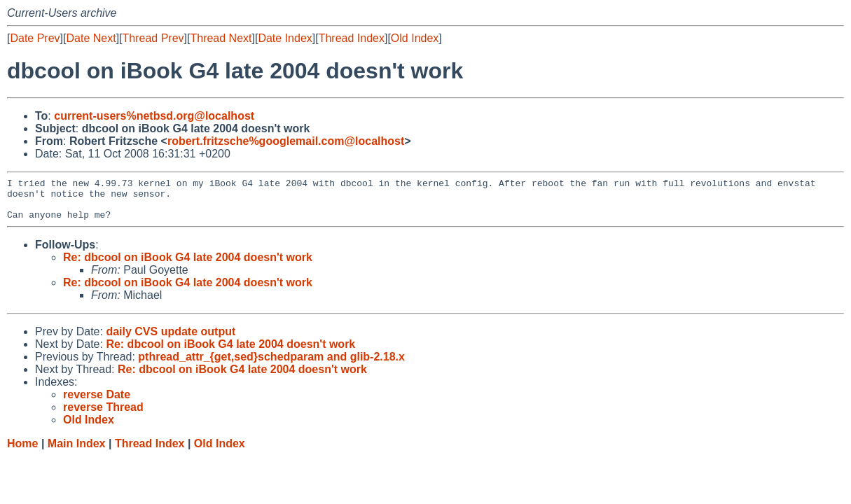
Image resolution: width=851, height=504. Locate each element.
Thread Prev (153, 38)
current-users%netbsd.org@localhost (154, 116)
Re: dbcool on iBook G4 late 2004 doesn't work (188, 266)
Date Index (285, 38)
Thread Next (221, 38)
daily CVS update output (171, 340)
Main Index (77, 452)
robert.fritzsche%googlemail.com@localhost (286, 141)
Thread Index (352, 38)
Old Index (415, 38)
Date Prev (35, 38)
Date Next (91, 38)
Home (22, 452)
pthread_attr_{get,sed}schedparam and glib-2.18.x (271, 365)
